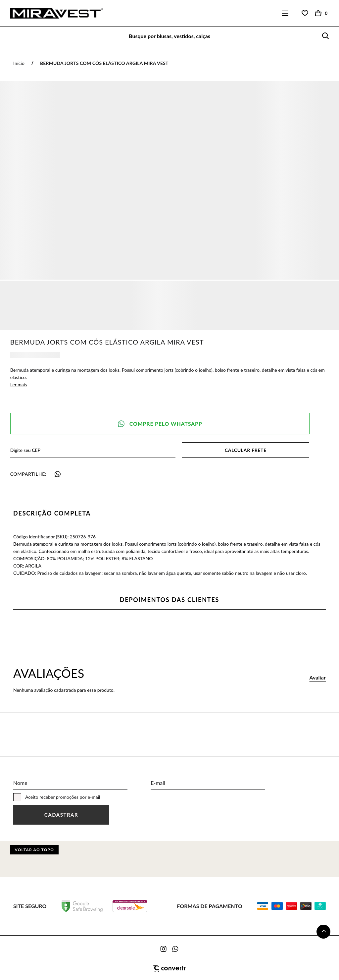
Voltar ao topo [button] (34, 850)
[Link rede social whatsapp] (175, 949)
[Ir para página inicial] (19, 63)
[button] (323, 932)
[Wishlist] (305, 13)
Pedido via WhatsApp (160, 424)
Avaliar (318, 677)
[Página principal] (51, 13)
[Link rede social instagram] (164, 949)
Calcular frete (246, 450)
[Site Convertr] (170, 969)
